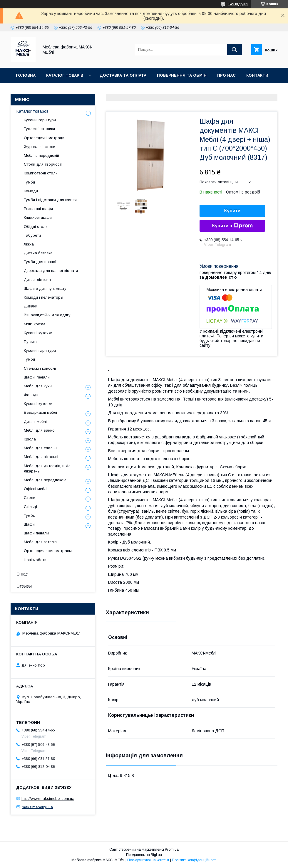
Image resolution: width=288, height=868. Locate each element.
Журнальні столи (40, 147)
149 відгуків (238, 4)
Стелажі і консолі (40, 368)
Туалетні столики (39, 129)
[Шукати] (235, 50)
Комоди (31, 191)
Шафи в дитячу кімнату (45, 289)
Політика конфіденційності (194, 860)
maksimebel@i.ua (37, 807)
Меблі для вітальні (41, 457)
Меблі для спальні (41, 448)
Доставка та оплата (123, 75)
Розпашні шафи (38, 209)
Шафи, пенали (37, 377)
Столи (30, 498)
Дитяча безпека (38, 253)
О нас (22, 574)
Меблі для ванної (40, 430)
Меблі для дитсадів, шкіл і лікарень (48, 469)
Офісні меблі (36, 489)
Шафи (29, 524)
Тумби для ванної (40, 262)
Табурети (32, 235)
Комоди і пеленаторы (43, 297)
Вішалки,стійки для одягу (47, 315)
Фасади (31, 395)
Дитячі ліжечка (37, 280)
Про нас (226, 75)
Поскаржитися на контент (148, 860)
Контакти (257, 75)
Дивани (31, 306)
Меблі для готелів (40, 542)
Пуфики (31, 342)
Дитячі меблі (35, 422)
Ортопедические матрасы (48, 551)
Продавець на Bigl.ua (144, 855)
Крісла (30, 439)
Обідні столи (36, 227)
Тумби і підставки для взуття (50, 200)
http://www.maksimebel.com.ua (48, 799)
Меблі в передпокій (41, 155)
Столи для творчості (43, 164)
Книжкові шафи (38, 217)
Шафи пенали (36, 533)
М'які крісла (35, 324)
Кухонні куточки (38, 333)
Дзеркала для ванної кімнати (51, 271)
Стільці (30, 507)
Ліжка (29, 244)
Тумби (29, 182)
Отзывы (24, 586)
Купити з (232, 226)
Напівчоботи (35, 560)
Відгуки (24, 91)
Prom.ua (172, 850)
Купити (232, 211)
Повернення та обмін (182, 75)
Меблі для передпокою (45, 480)
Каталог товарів (65, 75)
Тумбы (30, 515)
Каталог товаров (32, 111)
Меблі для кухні (38, 386)
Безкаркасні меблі (40, 412)
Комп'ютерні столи (41, 173)
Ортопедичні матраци (44, 138)
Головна (26, 75)
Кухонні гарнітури (40, 120)
